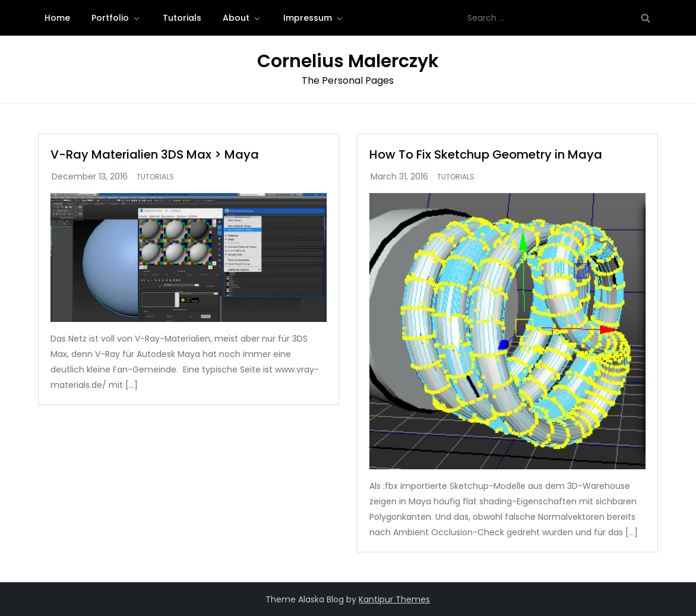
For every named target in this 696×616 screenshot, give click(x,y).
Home (57, 18)
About (242, 18)
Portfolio (116, 18)
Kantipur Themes (394, 599)
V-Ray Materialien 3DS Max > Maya (155, 154)
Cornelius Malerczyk (348, 61)
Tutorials (182, 18)
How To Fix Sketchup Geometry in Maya (486, 154)
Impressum (314, 18)
